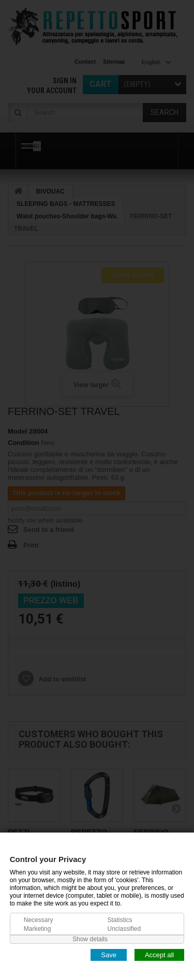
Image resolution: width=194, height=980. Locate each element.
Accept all (159, 954)
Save (109, 954)
